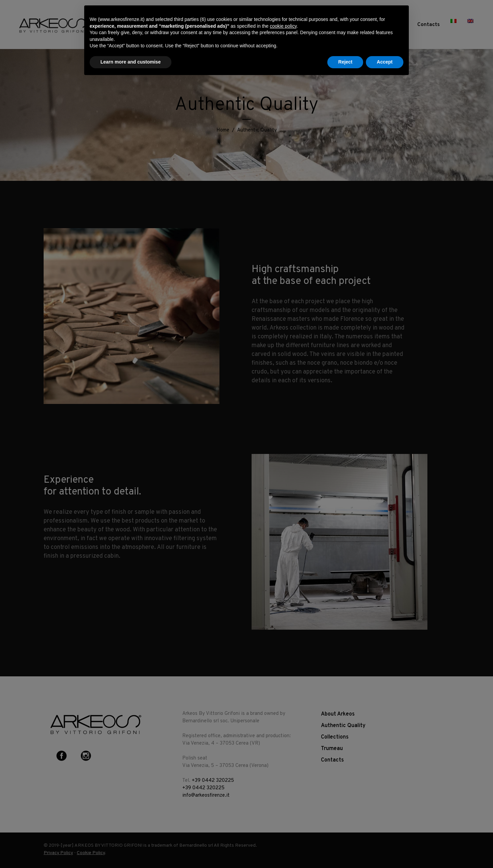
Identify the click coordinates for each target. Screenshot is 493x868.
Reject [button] (345, 62)
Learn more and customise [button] (131, 62)
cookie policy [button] (283, 26)
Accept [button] (385, 62)
